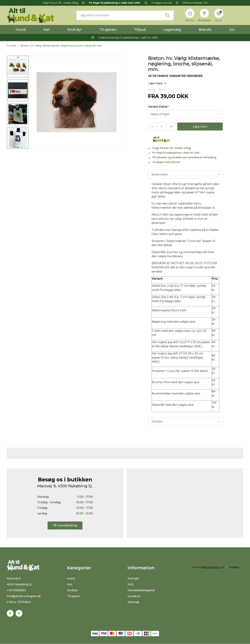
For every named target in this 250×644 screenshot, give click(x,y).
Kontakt (133, 578)
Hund (21, 30)
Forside (11, 46)
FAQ (131, 584)
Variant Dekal (159, 107)
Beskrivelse (159, 174)
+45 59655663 (16, 590)
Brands (205, 30)
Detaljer (157, 421)
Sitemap (134, 602)
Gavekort (134, 596)
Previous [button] (18, 57)
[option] (18, 67)
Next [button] (18, 147)
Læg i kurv (200, 127)
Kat (46, 30)
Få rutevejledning (65, 525)
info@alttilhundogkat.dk (24, 596)
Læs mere (158, 83)
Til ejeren (108, 30)
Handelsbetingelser (141, 590)
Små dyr (74, 30)
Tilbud (140, 30)
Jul (232, 30)
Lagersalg (172, 30)
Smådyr (73, 590)
